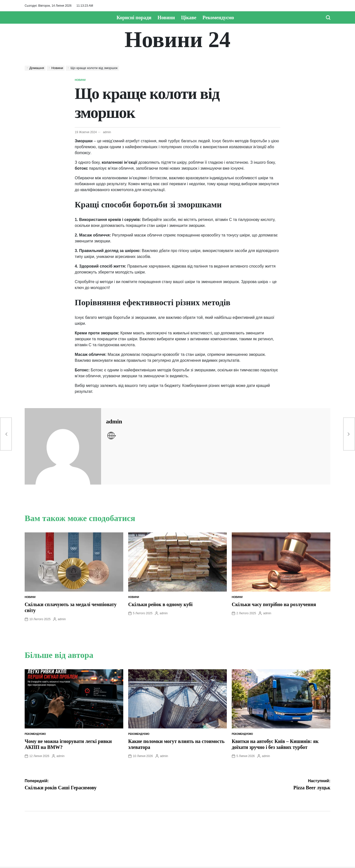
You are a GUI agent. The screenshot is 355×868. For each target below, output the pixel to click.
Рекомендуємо (218, 18)
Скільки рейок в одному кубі (160, 604)
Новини (166, 18)
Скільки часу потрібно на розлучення (274, 604)
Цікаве (189, 18)
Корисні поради (134, 18)
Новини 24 (177, 40)
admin (107, 132)
